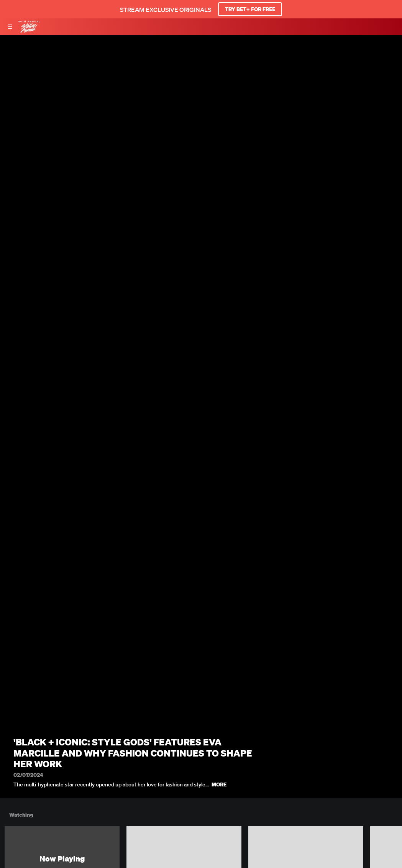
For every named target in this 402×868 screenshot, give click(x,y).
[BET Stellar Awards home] (29, 31)
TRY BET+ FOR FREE (250, 9)
